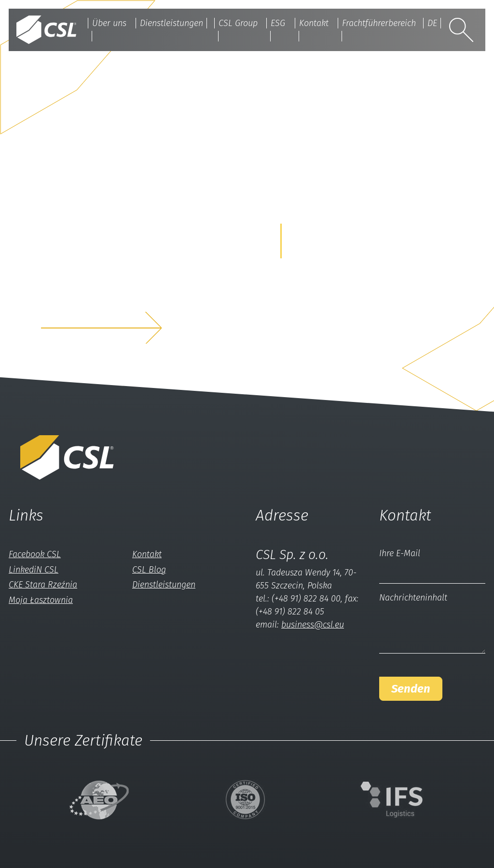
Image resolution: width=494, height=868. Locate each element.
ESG (278, 23)
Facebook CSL (35, 554)
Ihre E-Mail (400, 553)
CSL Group (238, 23)
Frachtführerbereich (379, 23)
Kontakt (314, 23)
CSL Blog (149, 570)
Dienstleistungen (172, 23)
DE (432, 23)
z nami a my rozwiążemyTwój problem (123, 297)
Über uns (109, 23)
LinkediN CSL (34, 570)
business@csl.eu (313, 625)
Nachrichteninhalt (413, 598)
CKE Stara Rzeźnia (43, 585)
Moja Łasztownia (41, 600)
